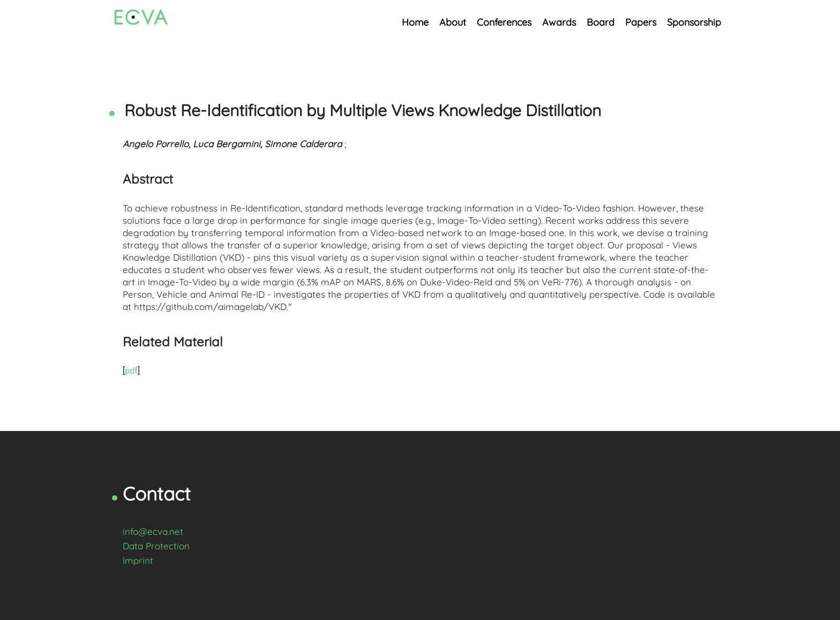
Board (601, 22)
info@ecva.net (153, 531)
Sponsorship (694, 22)
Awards (559, 22)
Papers (641, 22)
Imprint (138, 560)
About (453, 22)
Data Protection (156, 546)
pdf (131, 371)
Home (415, 22)
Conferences (504, 22)
